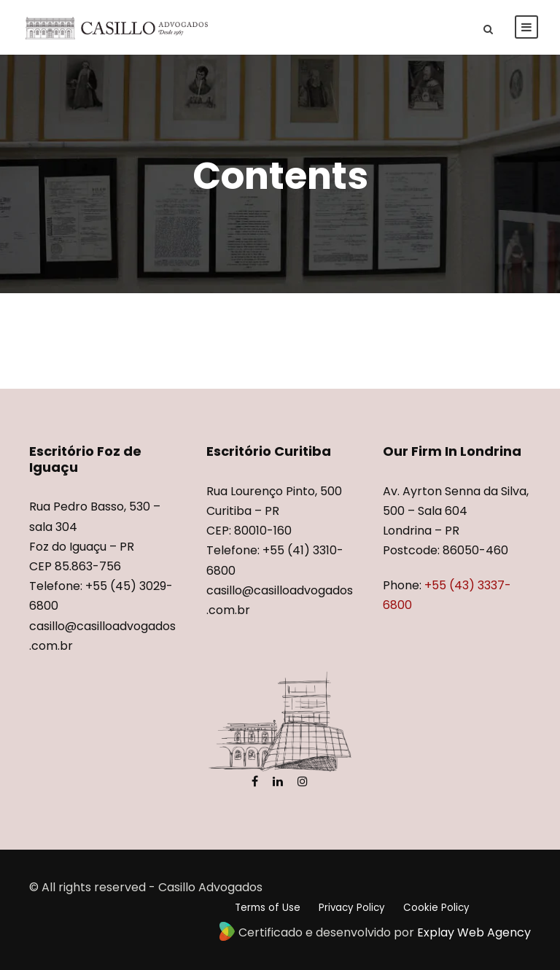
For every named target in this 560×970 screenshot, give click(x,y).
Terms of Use (268, 908)
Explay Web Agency (474, 932)
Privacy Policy (352, 908)
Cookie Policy (436, 908)
